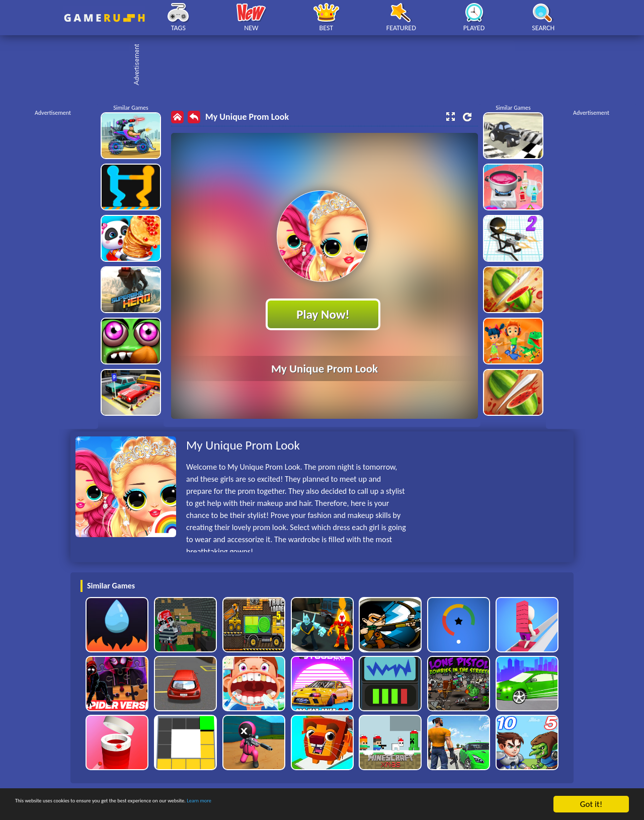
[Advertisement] (327, 65)
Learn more (314, 805)
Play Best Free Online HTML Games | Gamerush (104, 18)
